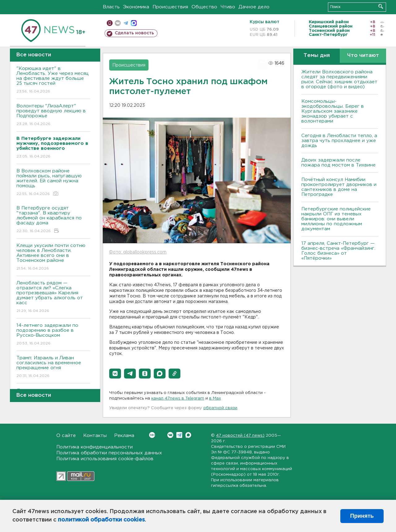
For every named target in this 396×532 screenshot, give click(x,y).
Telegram (179, 435)
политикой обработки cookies (101, 520)
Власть (111, 7)
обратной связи (220, 408)
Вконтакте (152, 435)
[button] (115, 374)
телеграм (126, 23)
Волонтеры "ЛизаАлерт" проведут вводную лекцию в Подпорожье (53, 115)
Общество (204, 7)
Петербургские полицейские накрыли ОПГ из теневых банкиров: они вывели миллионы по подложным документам (336, 219)
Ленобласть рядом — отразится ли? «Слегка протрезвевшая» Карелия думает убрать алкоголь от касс (53, 297)
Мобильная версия (110, 23)
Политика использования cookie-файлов (105, 459)
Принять (362, 516)
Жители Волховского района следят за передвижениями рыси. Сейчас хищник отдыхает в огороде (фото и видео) (339, 79)
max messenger (134, 23)
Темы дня (317, 56)
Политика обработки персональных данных (109, 453)
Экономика (136, 7)
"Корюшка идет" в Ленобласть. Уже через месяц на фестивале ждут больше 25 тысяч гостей (53, 80)
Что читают (363, 56)
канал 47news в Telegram (178, 398)
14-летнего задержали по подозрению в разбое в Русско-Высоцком (53, 335)
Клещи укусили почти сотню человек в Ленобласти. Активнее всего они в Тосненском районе (53, 257)
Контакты (95, 436)
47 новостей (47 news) (240, 436)
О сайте (66, 436)
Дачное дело (254, 7)
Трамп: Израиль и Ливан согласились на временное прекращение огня (53, 367)
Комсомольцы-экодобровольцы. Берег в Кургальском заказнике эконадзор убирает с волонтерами (333, 111)
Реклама (124, 436)
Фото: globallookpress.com (138, 252)
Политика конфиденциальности (95, 447)
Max (188, 435)
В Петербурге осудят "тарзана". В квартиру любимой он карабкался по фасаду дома (53, 220)
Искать (381, 6)
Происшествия (170, 7)
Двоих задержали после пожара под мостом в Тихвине (339, 163)
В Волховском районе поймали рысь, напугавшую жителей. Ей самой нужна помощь (53, 183)
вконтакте (118, 23)
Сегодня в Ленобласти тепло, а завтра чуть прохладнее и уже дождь (339, 141)
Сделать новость (134, 33)
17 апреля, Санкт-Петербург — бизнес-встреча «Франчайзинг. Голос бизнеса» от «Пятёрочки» (338, 251)
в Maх (215, 398)
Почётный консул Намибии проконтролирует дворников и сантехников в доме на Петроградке (339, 187)
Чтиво (228, 7)
